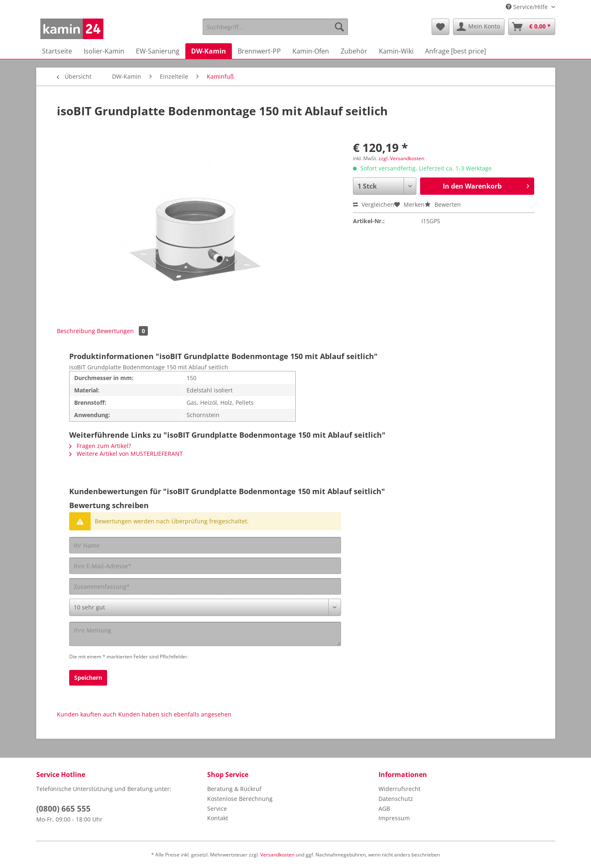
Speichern (88, 678)
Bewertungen (122, 331)
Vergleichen (374, 204)
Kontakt (218, 818)
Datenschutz (396, 799)
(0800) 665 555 (63, 809)
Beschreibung (76, 331)
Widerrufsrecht (399, 789)
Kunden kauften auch (87, 714)
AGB (384, 808)
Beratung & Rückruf (234, 789)
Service (217, 808)
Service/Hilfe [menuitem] (528, 7)
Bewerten (443, 204)
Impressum (394, 818)
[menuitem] (275, 31)
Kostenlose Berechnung (240, 799)
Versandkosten (277, 855)
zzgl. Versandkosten (401, 158)
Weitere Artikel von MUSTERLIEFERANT (126, 454)
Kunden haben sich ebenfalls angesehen (175, 714)
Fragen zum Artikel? (100, 446)
